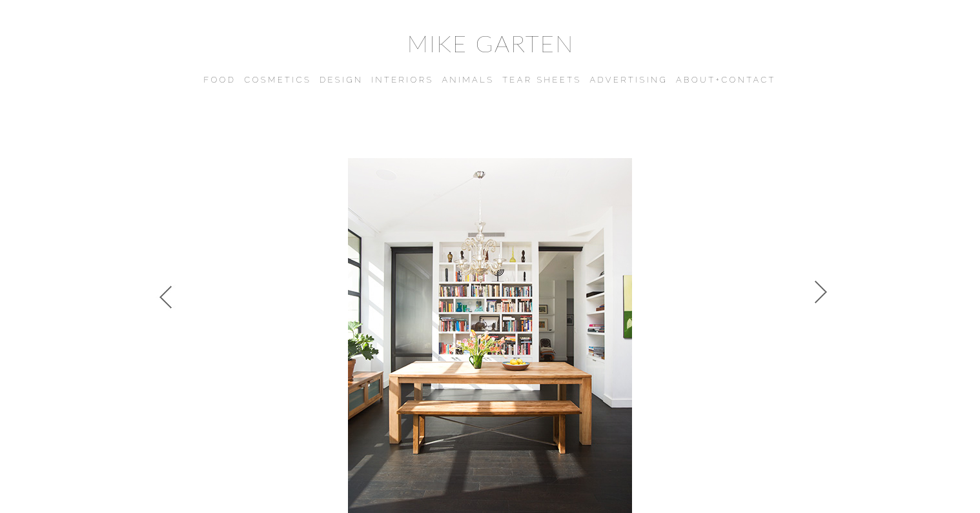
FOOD (219, 80)
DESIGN (341, 80)
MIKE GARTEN (490, 43)
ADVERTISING (628, 80)
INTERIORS (402, 80)
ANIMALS (468, 80)
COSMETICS (278, 80)
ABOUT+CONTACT (726, 80)
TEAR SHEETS (542, 80)
